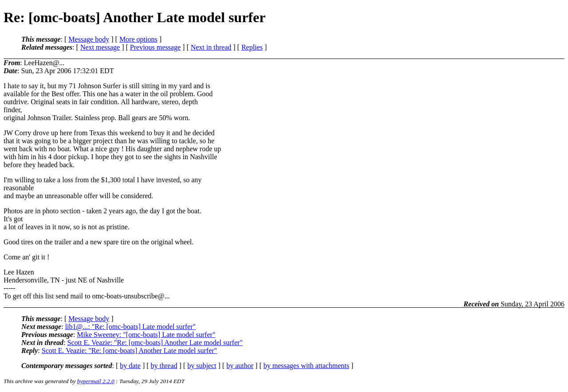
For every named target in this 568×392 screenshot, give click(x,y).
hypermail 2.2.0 (96, 381)
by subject (202, 366)
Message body (89, 39)
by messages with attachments (306, 366)
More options (138, 39)
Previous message (155, 47)
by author (240, 366)
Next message (100, 47)
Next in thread (211, 47)
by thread (164, 366)
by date (130, 366)
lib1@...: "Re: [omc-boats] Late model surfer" (130, 327)
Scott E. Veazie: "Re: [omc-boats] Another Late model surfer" (155, 343)
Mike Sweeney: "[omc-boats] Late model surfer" (146, 335)
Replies (252, 47)
